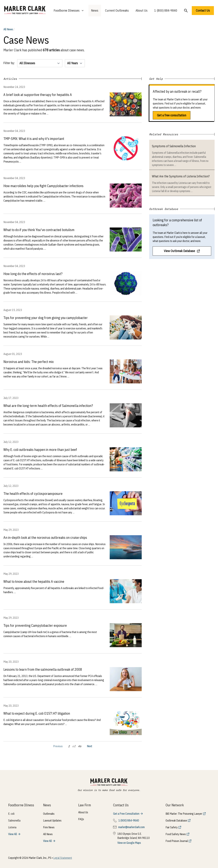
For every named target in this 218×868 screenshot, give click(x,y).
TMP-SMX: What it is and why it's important (34, 139)
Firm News (49, 827)
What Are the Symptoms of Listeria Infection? (181, 176)
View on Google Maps (129, 843)
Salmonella (14, 820)
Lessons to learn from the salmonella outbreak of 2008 (43, 669)
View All (13, 834)
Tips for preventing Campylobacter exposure (35, 625)
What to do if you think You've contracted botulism (39, 230)
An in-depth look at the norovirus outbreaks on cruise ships (45, 538)
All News (9, 29)
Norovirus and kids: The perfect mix (29, 362)
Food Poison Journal (177, 841)
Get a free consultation (172, 115)
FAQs (81, 819)
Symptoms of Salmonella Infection (174, 146)
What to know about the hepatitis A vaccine (34, 581)
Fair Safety (172, 827)
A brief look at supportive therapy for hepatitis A (38, 95)
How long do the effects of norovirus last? (33, 274)
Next (89, 746)
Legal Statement (63, 858)
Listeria (12, 827)
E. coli (11, 814)
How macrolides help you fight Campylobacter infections (43, 186)
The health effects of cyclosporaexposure (33, 494)
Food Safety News (176, 834)
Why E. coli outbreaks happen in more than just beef (40, 450)
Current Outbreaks (117, 10)
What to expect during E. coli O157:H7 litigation (37, 713)
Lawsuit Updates (52, 820)
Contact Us (203, 10)
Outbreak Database (176, 820)
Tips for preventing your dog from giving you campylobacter (46, 318)
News (95, 10)
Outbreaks (49, 814)
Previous (58, 746)
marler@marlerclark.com (131, 827)
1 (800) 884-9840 (166, 10)
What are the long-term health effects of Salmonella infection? (48, 406)
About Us (142, 10)
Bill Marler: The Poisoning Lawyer (184, 814)
